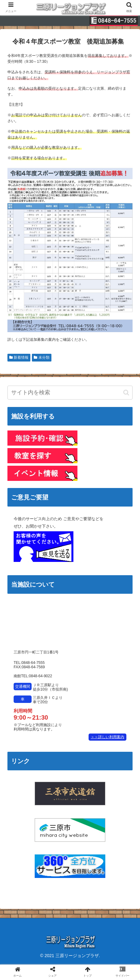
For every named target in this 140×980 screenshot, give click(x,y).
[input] (70, 393)
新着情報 (19, 357)
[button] (126, 393)
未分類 (42, 357)
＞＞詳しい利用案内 (107, 737)
